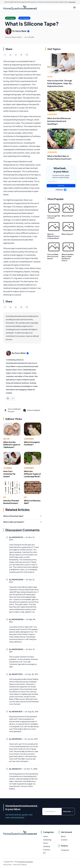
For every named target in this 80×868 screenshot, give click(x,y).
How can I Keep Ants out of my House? (53, 256)
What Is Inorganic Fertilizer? (32, 443)
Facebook (65, 850)
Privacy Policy (8, 865)
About (63, 836)
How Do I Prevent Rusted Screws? (11, 502)
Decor (6, 439)
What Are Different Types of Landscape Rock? (32, 474)
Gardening (29, 439)
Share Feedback (31, 410)
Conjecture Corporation (25, 862)
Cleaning (8, 468)
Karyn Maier (21, 31)
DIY (5, 497)
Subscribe (61, 186)
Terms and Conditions (20, 865)
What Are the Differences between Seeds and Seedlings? (59, 121)
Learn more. (72, 2)
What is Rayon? (67, 234)
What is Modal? (67, 216)
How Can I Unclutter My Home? (9, 474)
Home (50, 77)
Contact (64, 840)
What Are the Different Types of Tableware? (12, 445)
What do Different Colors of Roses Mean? (53, 236)
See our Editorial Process (12, 410)
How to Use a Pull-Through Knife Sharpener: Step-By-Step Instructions (60, 83)
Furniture (47, 850)
